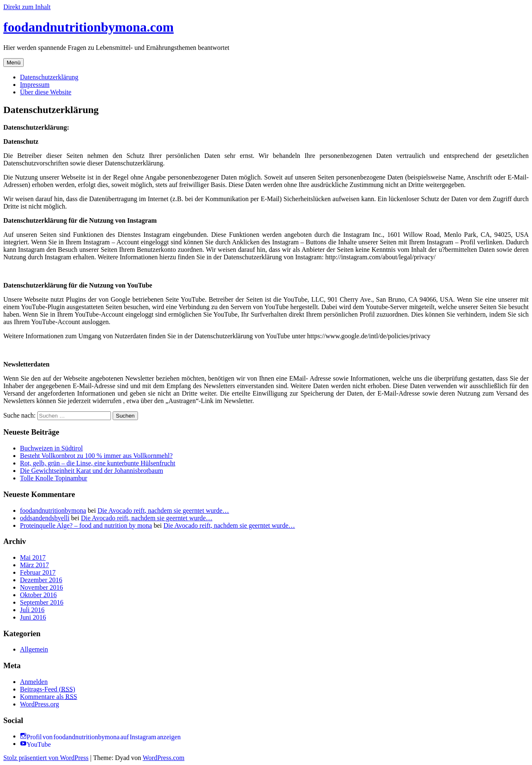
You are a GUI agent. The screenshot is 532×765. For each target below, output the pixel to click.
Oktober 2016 (38, 595)
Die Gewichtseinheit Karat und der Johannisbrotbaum (91, 471)
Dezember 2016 (41, 580)
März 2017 (34, 565)
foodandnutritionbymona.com (89, 27)
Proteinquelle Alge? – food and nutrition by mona (86, 525)
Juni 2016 (33, 617)
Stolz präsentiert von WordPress (46, 758)
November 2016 (42, 587)
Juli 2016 (32, 610)
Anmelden (34, 682)
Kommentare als (49, 697)
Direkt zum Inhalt (27, 7)
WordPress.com (163, 758)
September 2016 (42, 602)
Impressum (35, 85)
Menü (14, 63)
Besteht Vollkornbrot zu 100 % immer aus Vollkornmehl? (96, 456)
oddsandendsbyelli (45, 518)
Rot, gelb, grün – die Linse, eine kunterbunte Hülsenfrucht (98, 463)
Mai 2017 (33, 557)
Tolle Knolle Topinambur (54, 478)
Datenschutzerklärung (49, 77)
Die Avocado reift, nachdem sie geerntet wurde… (163, 510)
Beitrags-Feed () (48, 689)
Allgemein (34, 649)
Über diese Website (46, 92)
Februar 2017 (38, 572)
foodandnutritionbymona (53, 510)
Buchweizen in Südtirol (51, 448)
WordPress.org (39, 704)
